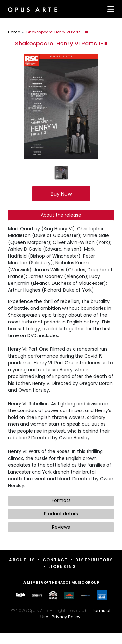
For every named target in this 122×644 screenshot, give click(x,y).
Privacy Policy (66, 617)
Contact (55, 560)
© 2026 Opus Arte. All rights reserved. (61, 614)
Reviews (61, 527)
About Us (22, 560)
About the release (61, 215)
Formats (61, 500)
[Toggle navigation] (109, 9)
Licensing (62, 567)
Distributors (94, 560)
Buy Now (61, 194)
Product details (61, 514)
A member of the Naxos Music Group (61, 582)
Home (14, 32)
